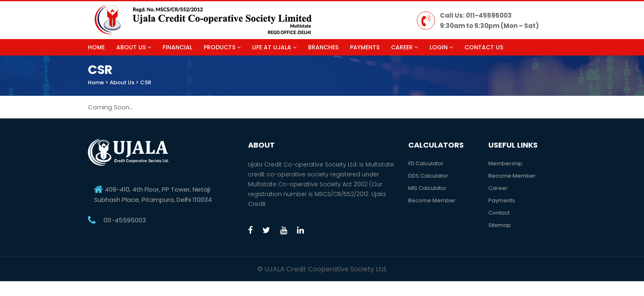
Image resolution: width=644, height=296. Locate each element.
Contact (499, 213)
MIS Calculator (427, 188)
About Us (134, 47)
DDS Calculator (428, 176)
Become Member (432, 200)
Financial (177, 47)
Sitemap (500, 225)
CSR (146, 82)
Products (222, 47)
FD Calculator (426, 163)
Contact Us (484, 47)
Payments (365, 47)
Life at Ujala (274, 47)
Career (405, 47)
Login (441, 47)
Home (96, 47)
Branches (323, 47)
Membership (505, 163)
